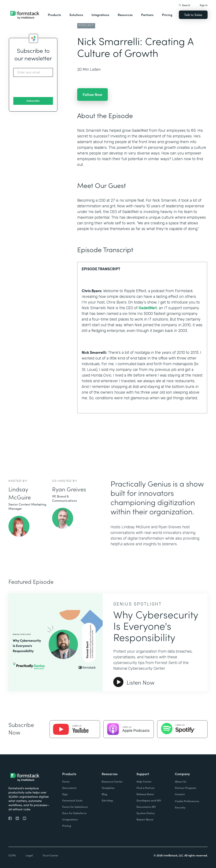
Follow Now (92, 94)
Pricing (167, 15)
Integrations (100, 15)
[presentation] (45, 87)
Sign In (204, 5)
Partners (147, 15)
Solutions (76, 15)
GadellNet (148, 308)
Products (54, 15)
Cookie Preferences (187, 801)
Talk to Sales (193, 15)
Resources (125, 15)
